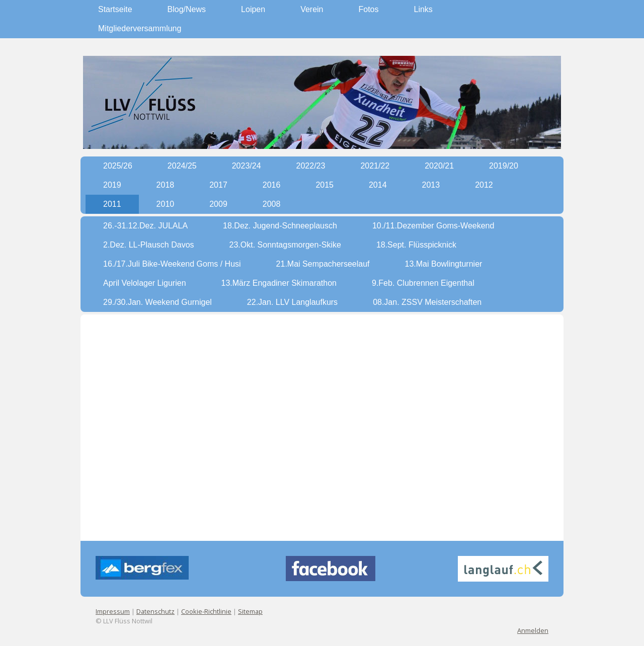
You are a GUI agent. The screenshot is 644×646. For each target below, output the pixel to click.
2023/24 (247, 166)
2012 (484, 185)
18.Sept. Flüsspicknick (416, 245)
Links (423, 9)
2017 (218, 185)
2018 (166, 185)
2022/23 (311, 166)
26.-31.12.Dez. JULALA (145, 226)
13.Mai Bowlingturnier (444, 264)
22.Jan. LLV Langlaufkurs (292, 302)
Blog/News (187, 9)
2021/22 (375, 166)
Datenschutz (155, 611)
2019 (112, 185)
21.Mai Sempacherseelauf (323, 264)
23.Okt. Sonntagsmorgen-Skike (285, 245)
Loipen (253, 9)
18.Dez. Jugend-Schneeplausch (280, 226)
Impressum (113, 611)
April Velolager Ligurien (145, 283)
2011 (112, 204)
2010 (166, 204)
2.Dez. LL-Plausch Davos (149, 245)
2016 (272, 185)
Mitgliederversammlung (140, 28)
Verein (312, 9)
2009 (218, 204)
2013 (431, 185)
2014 (378, 185)
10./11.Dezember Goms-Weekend (433, 226)
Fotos (369, 9)
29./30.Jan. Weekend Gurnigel (157, 302)
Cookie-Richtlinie (206, 611)
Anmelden (533, 630)
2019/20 (504, 166)
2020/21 (439, 166)
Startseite (115, 9)
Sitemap (250, 611)
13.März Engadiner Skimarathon (279, 283)
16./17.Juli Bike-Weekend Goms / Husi (172, 264)
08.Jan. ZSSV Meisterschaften (427, 302)
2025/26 (118, 166)
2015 (325, 185)
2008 (272, 204)
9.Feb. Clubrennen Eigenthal (423, 283)
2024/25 (182, 166)
